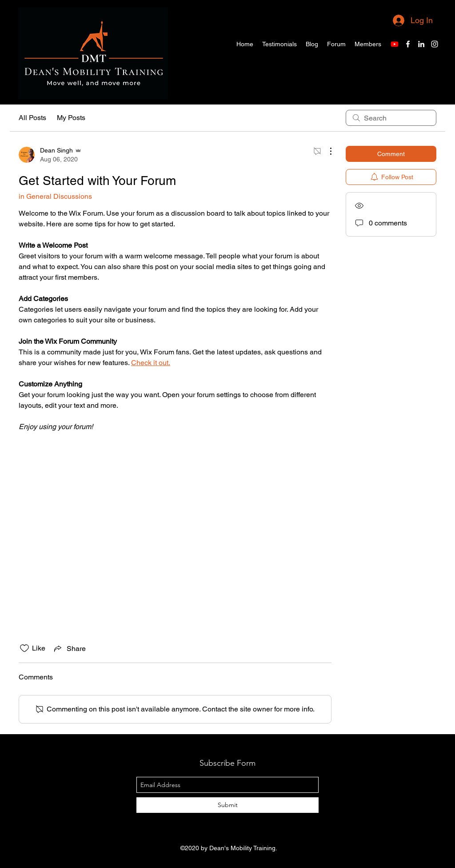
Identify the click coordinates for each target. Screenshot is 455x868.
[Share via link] (69, 648)
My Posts (71, 118)
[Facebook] (408, 44)
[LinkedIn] (421, 44)
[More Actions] (326, 151)
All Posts (32, 118)
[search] (391, 118)
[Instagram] (435, 44)
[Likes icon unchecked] (24, 648)
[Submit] (227, 805)
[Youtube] (395, 44)
